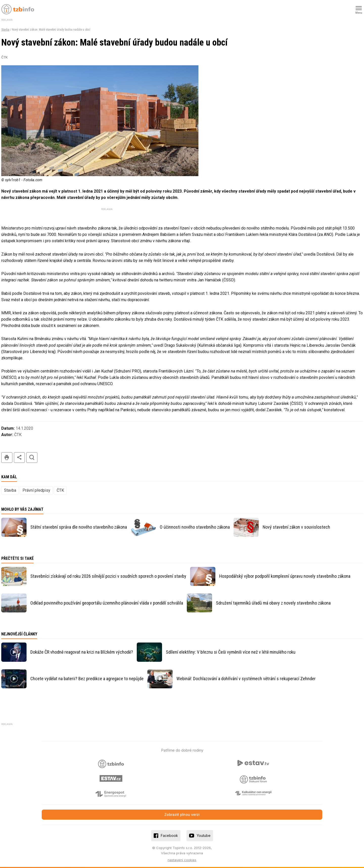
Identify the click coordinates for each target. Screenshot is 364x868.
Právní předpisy (36, 490)
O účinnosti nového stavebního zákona (195, 527)
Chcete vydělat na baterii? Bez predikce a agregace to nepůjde (87, 679)
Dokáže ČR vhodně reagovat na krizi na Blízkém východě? (82, 652)
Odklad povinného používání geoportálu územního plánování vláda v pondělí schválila (107, 603)
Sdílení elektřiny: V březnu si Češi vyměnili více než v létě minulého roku (231, 652)
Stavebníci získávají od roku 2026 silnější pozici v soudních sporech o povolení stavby (108, 576)
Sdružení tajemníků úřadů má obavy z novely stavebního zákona (273, 603)
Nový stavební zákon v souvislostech (296, 527)
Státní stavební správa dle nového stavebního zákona (79, 527)
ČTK (60, 490)
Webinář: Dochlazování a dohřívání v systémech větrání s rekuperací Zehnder (246, 679)
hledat (32, 458)
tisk (7, 458)
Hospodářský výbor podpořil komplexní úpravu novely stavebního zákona (285, 576)
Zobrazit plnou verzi (182, 814)
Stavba (5, 30)
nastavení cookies (182, 860)
